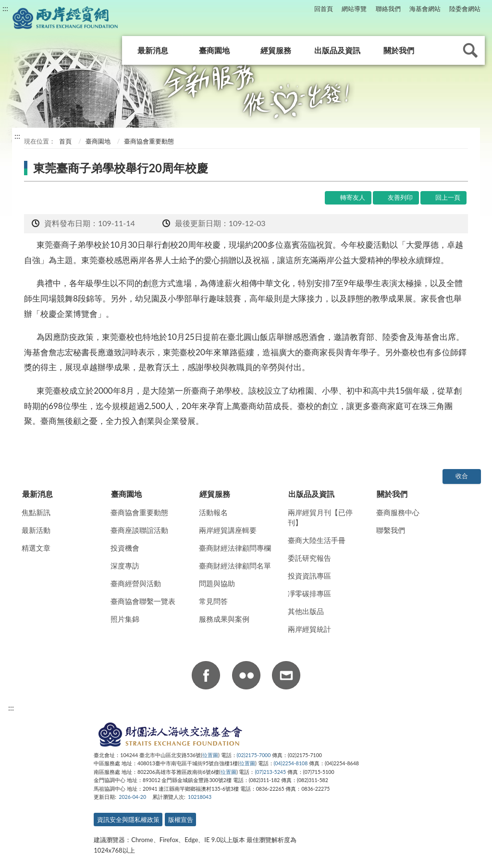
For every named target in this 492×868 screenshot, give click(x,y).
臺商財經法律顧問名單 (235, 566)
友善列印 (400, 197)
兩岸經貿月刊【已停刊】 (320, 517)
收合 (462, 476)
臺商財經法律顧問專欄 (235, 548)
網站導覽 (354, 9)
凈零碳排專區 (309, 593)
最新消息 (153, 50)
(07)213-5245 (270, 772)
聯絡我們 (388, 9)
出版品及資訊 (337, 50)
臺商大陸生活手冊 (317, 540)
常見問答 (213, 601)
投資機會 (125, 548)
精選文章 (36, 548)
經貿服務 (276, 50)
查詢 (470, 50)
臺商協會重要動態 (139, 512)
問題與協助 (217, 583)
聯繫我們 (391, 530)
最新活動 (36, 530)
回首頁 (324, 9)
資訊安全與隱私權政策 (128, 820)
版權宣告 (181, 820)
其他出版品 (306, 611)
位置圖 (210, 755)
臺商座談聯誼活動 (139, 530)
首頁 (65, 141)
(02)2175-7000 (254, 755)
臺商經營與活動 (136, 583)
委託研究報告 (309, 558)
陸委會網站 (465, 9)
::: (5, 8)
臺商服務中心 (398, 512)
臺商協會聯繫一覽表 (143, 601)
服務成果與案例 (224, 619)
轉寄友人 (353, 197)
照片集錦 (125, 619)
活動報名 (213, 512)
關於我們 (399, 50)
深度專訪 (125, 566)
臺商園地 (214, 50)
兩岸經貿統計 (309, 629)
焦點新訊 (36, 512)
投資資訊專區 (309, 576)
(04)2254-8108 (291, 763)
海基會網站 (425, 9)
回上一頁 (448, 197)
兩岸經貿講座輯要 (228, 530)
